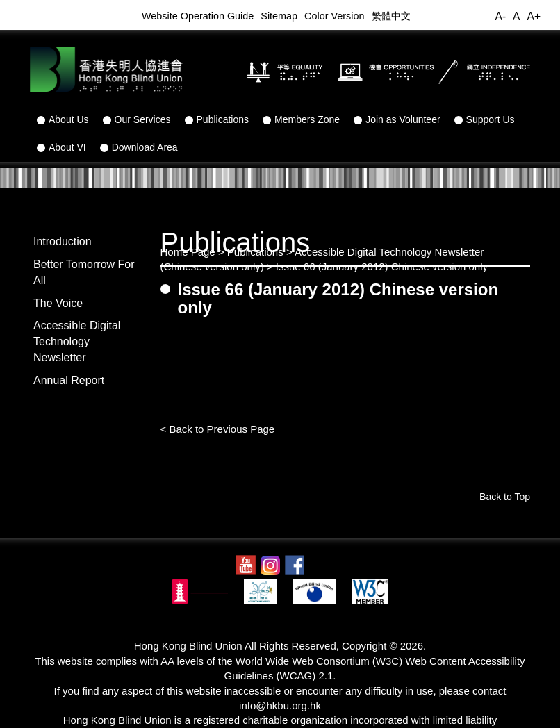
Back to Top (505, 497)
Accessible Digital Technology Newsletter (77, 341)
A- (500, 16)
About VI (61, 147)
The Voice (58, 303)
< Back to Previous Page (218, 429)
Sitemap (279, 16)
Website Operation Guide (198, 16)
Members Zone (301, 119)
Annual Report (69, 380)
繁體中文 (391, 16)
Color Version (334, 16)
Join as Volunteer (397, 119)
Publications (217, 119)
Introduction (63, 241)
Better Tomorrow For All (84, 272)
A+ (534, 16)
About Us (63, 119)
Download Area (139, 147)
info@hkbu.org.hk (280, 705)
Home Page (188, 252)
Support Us (485, 119)
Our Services (137, 119)
